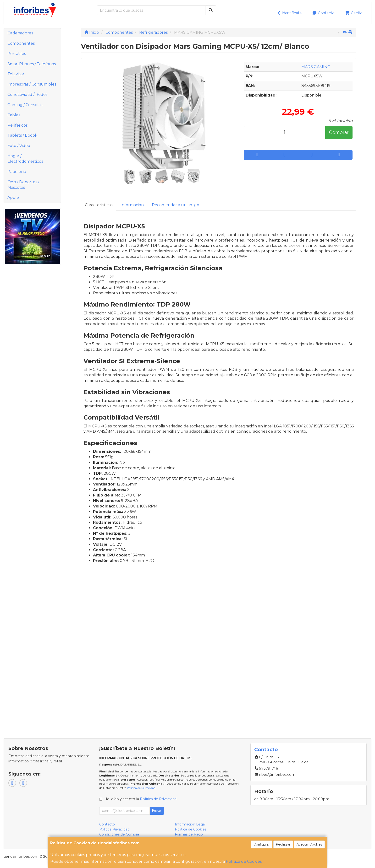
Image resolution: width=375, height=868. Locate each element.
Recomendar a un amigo (176, 205)
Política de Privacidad (141, 788)
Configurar (262, 844)
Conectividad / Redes (27, 94)
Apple (13, 197)
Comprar (339, 132)
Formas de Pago (189, 834)
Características (99, 205)
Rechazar (283, 844)
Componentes (21, 43)
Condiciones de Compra (119, 834)
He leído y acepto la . (141, 799)
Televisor (16, 74)
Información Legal (190, 824)
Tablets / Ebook (22, 135)
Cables (14, 115)
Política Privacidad (114, 829)
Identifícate (289, 13)
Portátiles (17, 54)
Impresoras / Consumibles (32, 84)
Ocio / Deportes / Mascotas (23, 185)
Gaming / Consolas (25, 105)
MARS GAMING (316, 67)
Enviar (157, 811)
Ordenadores (20, 33)
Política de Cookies (244, 861)
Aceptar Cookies (309, 844)
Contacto (323, 13)
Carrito (356, 13)
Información (132, 205)
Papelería (17, 172)
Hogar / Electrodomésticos (25, 159)
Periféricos (17, 125)
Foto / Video (19, 146)
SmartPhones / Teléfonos (32, 64)
